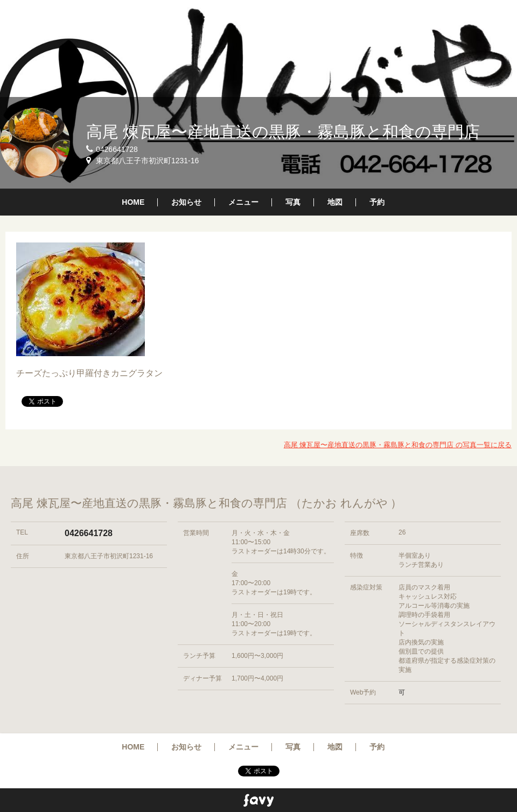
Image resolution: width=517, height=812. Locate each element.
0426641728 (89, 533)
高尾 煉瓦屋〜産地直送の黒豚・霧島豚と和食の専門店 (283, 132)
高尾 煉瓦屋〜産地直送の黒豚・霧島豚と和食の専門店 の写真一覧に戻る (398, 445)
